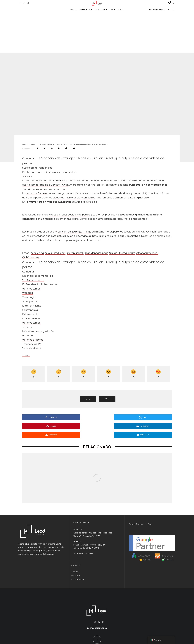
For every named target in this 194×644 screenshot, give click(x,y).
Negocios (116, 9)
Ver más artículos (33, 340)
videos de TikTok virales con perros (74, 198)
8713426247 (88, 545)
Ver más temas (31, 289)
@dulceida (37, 253)
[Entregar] (66, 148)
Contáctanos (78, 571)
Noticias (100, 9)
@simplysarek (75, 253)
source (26, 355)
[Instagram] (24, 3)
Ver (33, 280)
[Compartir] (38, 148)
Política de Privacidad (97, 619)
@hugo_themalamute (122, 253)
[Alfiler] (52, 148)
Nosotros (76, 567)
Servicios (84, 9)
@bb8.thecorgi (31, 257)
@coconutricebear (147, 253)
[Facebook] (20, 3)
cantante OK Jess (37, 193)
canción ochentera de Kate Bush (45, 180)
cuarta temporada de (45, 185)
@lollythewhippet (55, 253)
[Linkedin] (99, 613)
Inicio (73, 9)
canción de (74, 232)
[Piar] (45, 148)
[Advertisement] (97, 32)
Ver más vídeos (31, 348)
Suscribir (27, 177)
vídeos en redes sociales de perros (69, 215)
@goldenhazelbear (96, 253)
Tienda (75, 563)
